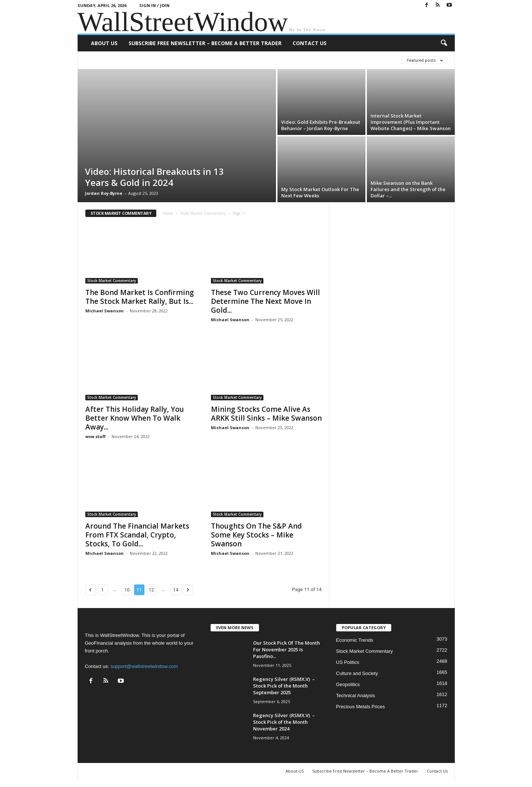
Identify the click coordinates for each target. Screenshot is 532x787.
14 (176, 590)
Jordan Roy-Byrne (104, 193)
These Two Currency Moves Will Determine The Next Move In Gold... (265, 301)
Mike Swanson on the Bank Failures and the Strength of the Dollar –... (408, 189)
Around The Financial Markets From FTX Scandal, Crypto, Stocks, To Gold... (137, 535)
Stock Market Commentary (203, 213)
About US (104, 43)
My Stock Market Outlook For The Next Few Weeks (320, 192)
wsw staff (96, 436)
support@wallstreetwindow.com (144, 666)
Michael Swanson (105, 311)
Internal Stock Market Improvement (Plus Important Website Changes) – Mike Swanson (411, 122)
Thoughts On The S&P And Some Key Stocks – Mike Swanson (256, 535)
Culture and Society (357, 673)
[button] (444, 43)
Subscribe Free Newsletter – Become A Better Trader (205, 43)
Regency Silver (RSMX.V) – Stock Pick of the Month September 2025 (284, 686)
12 (151, 590)
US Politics (348, 662)
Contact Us (310, 43)
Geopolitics (348, 684)
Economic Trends (355, 640)
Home (168, 213)
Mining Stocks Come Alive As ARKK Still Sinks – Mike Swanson (266, 414)
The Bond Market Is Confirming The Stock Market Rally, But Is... (140, 297)
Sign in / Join (154, 5)
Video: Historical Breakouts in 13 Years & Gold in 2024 (154, 177)
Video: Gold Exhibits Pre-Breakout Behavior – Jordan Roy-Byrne (321, 125)
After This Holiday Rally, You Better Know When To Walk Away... (135, 418)
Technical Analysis (356, 696)
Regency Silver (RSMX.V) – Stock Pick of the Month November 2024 (284, 722)
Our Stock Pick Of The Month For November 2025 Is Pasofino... (287, 649)
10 (127, 590)
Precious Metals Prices (361, 707)
